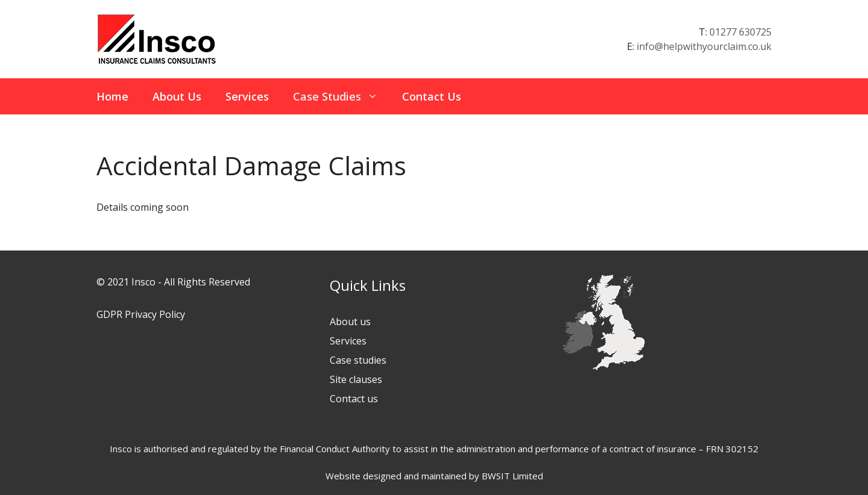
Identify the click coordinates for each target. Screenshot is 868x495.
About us (350, 322)
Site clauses (356, 379)
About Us (177, 96)
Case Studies (341, 96)
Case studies (358, 360)
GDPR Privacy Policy (141, 314)
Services (247, 96)
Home (112, 96)
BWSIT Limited (512, 476)
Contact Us (432, 96)
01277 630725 (741, 32)
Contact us (354, 399)
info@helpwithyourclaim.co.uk (704, 46)
